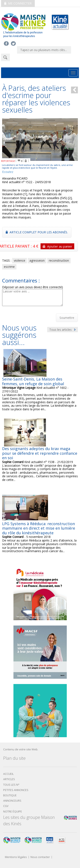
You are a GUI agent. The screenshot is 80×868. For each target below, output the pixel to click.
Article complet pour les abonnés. (37, 232)
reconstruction (59, 260)
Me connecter (18, 3)
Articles (9, 779)
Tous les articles (63, 330)
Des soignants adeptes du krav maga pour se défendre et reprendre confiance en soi (40, 453)
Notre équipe (13, 812)
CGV (6, 806)
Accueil (8, 774)
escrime (9, 267)
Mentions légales (16, 857)
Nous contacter (40, 857)
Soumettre (67, 318)
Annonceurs (12, 801)
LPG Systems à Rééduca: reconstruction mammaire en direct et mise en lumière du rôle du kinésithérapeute (39, 528)
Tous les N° (11, 785)
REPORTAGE (8, 161)
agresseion (37, 260)
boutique (10, 795)
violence (20, 260)
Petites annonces (16, 790)
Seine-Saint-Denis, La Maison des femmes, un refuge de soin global (33, 381)
